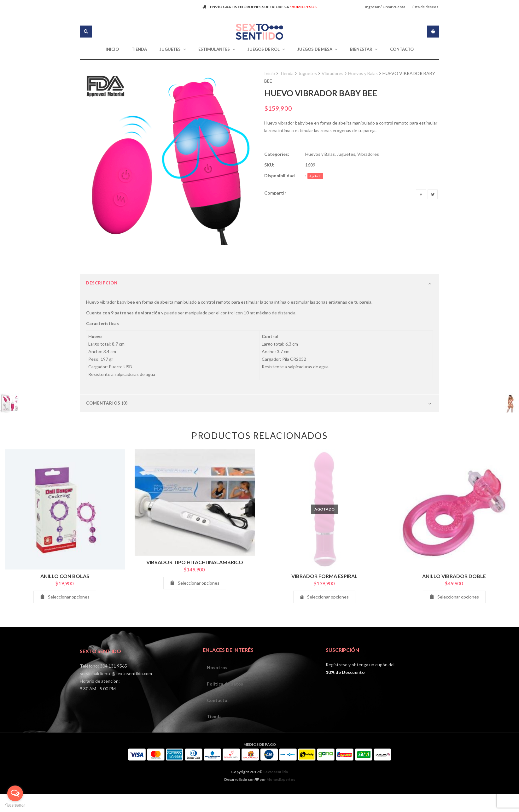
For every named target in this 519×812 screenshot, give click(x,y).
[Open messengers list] (15, 793)
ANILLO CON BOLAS (65, 597)
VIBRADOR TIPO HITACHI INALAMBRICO (195, 583)
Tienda (287, 73)
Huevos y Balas (363, 73)
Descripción (102, 304)
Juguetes (308, 73)
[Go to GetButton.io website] (15, 806)
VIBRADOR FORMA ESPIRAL (324, 597)
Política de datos (226, 706)
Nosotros (218, 689)
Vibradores (332, 73)
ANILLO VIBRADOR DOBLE (454, 597)
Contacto (218, 723)
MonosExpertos (281, 803)
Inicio (270, 73)
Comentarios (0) (107, 424)
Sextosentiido (276, 795)
